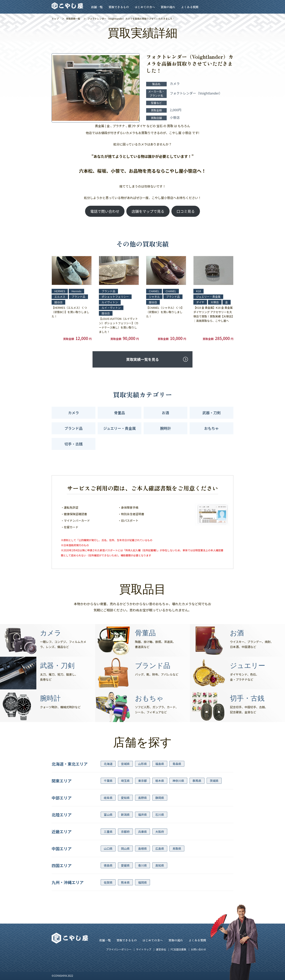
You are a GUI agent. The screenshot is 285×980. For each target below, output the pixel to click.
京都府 (125, 832)
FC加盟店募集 (178, 949)
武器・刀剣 (212, 413)
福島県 (160, 764)
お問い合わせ (198, 949)
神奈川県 (178, 781)
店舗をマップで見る (148, 211)
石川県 (160, 815)
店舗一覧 (97, 7)
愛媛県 (125, 865)
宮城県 (125, 764)
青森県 (177, 764)
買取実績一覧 (73, 19)
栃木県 (160, 781)
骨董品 (120, 413)
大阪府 (160, 832)
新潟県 (125, 815)
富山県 (108, 815)
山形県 (142, 764)
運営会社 (161, 949)
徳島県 (108, 865)
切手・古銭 (74, 444)
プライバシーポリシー (119, 949)
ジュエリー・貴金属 (120, 428)
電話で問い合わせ (105, 211)
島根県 (142, 848)
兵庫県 (142, 832)
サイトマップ (144, 949)
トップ (55, 19)
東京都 (142, 781)
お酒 (166, 413)
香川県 (142, 865)
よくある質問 (190, 7)
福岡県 (142, 882)
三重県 (108, 832)
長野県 (142, 798)
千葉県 (108, 781)
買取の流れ (168, 7)
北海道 (108, 764)
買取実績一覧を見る (142, 359)
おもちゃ (212, 428)
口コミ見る (186, 211)
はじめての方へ (145, 7)
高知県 (160, 865)
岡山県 (125, 848)
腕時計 (166, 428)
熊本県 (125, 882)
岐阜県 (108, 798)
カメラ (74, 413)
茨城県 (214, 781)
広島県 (160, 848)
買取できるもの (119, 7)
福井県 (142, 815)
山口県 (108, 848)
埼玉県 (125, 781)
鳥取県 (177, 848)
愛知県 (125, 798)
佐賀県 (108, 882)
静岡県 (160, 798)
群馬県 (197, 781)
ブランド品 (74, 428)
